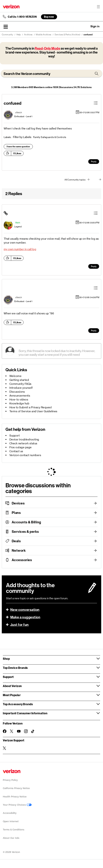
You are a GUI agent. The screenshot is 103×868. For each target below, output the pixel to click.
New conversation (25, 610)
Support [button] (8, 677)
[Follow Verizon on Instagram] (26, 731)
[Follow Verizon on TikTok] (33, 731)
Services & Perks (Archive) (67, 35)
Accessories (22, 560)
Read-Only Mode (47, 48)
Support (15, 436)
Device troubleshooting (24, 439)
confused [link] (88, 35)
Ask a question (85, 26)
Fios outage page (21, 447)
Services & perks (25, 532)
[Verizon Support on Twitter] (5, 748)
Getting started (19, 380)
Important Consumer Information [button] (25, 713)
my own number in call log (20, 249)
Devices (18, 503)
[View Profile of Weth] (18, 223)
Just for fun (20, 625)
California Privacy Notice (16, 788)
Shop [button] (6, 659)
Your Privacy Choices (17, 805)
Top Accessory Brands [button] (18, 704)
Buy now (49, 17)
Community (8, 35)
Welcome (16, 376)
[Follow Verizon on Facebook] (5, 731)
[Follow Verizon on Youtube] (19, 731)
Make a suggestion (25, 617)
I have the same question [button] (18, 147)
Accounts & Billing (26, 522)
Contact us (16, 451)
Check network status (23, 443)
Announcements (20, 396)
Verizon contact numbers (25, 455)
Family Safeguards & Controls (50, 137)
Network (19, 550)
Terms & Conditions (14, 830)
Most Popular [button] (12, 695)
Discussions (17, 392)
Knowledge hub (19, 403)
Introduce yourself (21, 388)
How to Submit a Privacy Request (31, 407)
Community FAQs (20, 384)
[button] (6, 27)
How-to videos (19, 399)
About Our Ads (11, 838)
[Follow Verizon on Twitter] (12, 731)
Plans (16, 513)
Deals (16, 541)
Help (19, 35)
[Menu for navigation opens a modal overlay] (98, 7)
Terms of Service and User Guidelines (33, 411)
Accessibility (10, 813)
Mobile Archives (44, 35)
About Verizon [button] (12, 686)
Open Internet (11, 821)
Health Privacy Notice (15, 797)
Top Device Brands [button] (15, 668)
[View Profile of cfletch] (19, 113)
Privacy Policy (10, 780)
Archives (28, 35)
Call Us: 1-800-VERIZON (22, 17)
